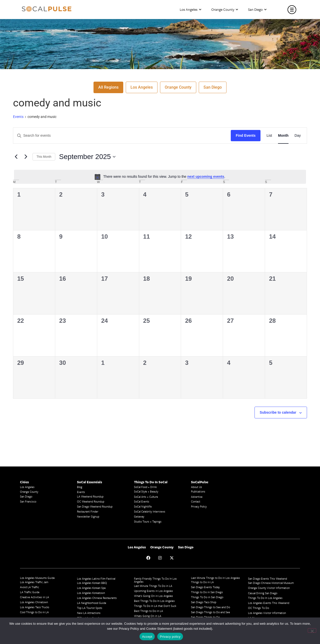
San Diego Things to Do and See (210, 612)
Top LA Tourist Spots (90, 608)
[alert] (160, 177)
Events (18, 117)
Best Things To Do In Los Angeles (154, 601)
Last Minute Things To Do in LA (153, 586)
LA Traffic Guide (30, 592)
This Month (44, 157)
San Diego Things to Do (205, 617)
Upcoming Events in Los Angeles (153, 591)
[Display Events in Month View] (283, 136)
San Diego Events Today (205, 587)
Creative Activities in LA (34, 597)
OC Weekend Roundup (91, 501)
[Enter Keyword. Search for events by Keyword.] (122, 136)
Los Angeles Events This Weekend (269, 603)
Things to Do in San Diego (207, 592)
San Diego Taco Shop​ (204, 602)
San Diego (257, 10)
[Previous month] (16, 157)
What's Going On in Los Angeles (153, 596)
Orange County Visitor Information (269, 588)
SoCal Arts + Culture (146, 497)
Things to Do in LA (202, 582)
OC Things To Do (258, 608)
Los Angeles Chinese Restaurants (97, 598)
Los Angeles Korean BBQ (92, 583)
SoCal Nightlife (143, 506)
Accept (147, 637)
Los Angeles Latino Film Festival (96, 579)
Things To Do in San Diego (207, 597)
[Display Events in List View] (269, 136)
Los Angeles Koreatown (91, 593)
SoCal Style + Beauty (146, 491)
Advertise (197, 497)
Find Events (246, 135)
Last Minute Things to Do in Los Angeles (215, 578)
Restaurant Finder (88, 511)
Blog (80, 487)
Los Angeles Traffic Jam (34, 582)
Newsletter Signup (88, 516)
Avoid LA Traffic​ (29, 587)
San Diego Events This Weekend (267, 579)
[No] (312, 630)
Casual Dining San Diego (263, 593)
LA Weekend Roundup (90, 496)
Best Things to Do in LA (148, 611)
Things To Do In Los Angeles (265, 598)
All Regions (108, 87)
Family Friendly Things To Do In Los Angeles (155, 580)
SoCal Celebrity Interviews (150, 511)
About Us (196, 487)
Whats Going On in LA (148, 616)
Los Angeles (190, 10)
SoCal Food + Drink (145, 487)
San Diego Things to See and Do (210, 607)
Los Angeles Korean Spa (91, 588)
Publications (198, 491)
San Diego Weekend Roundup (95, 506)
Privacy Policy (199, 506)
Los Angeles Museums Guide (37, 578)
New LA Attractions (89, 613)
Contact (196, 501)
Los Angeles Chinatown (34, 602)
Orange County (225, 10)
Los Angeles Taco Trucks (35, 607)
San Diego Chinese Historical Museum (271, 583)
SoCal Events (142, 501)
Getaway (139, 516)
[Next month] (26, 157)
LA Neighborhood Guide (92, 603)
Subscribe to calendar (278, 412)
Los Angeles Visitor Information (267, 613)
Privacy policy (170, 637)
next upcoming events (206, 177)
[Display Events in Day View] (298, 136)
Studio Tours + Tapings (148, 521)
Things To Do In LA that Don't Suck (155, 606)
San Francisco (28, 501)
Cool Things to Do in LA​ (34, 612)
